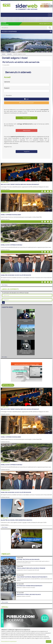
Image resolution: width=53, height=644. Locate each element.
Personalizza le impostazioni (9, 641)
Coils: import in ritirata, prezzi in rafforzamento (32, 577)
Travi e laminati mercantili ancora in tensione (31, 568)
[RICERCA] (50, 28)
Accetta (48, 641)
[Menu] (50, 15)
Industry (9, 54)
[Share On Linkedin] (45, 191)
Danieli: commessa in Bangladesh (11, 215)
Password (7, 88)
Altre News (5, 285)
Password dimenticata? (26, 103)
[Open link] (7, 5)
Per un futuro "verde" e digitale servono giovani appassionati (20, 184)
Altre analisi (5, 602)
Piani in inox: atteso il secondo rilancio (29, 595)
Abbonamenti (26, 130)
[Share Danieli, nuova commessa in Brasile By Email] (42, 252)
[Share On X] (48, 191)
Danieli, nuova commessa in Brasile (11, 245)
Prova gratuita (27, 118)
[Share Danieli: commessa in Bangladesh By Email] (42, 222)
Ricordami (8, 96)
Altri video (4, 357)
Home (4, 54)
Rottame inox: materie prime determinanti (29, 586)
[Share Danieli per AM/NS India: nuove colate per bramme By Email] (42, 282)
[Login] (3, 302)
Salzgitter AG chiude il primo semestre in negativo (16, 520)
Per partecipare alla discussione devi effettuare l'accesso (15, 293)
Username (7, 82)
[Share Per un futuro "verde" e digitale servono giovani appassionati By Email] (42, 191)
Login (27, 99)
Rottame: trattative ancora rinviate (28, 560)
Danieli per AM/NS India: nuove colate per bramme (16, 275)
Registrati (27, 152)
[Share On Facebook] (51, 191)
